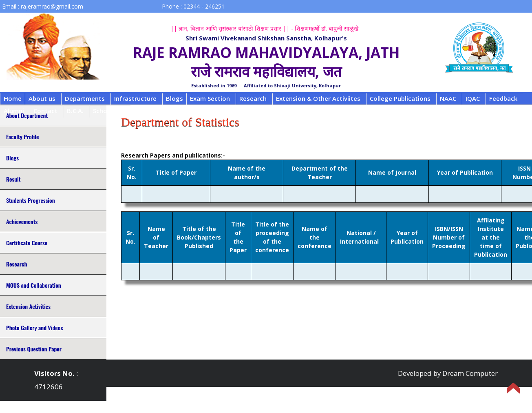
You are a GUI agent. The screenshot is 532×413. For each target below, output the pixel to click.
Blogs (174, 98)
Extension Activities (28, 306)
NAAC (448, 98)
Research (253, 98)
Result (13, 179)
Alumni (14, 111)
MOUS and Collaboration (34, 285)
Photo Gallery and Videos (34, 328)
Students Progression (31, 200)
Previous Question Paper (34, 349)
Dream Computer (470, 373)
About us (42, 98)
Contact (45, 111)
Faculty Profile (22, 137)
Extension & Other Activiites (318, 98)
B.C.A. (75, 111)
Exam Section (210, 98)
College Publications (400, 98)
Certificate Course (27, 243)
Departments (85, 98)
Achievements (22, 221)
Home (13, 98)
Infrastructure (135, 98)
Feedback (503, 98)
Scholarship (110, 111)
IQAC (473, 98)
